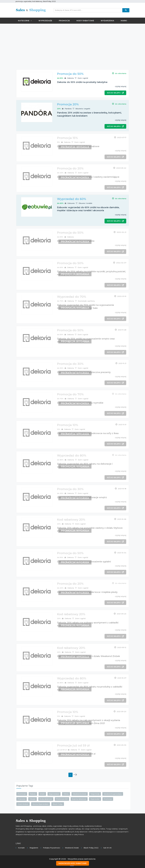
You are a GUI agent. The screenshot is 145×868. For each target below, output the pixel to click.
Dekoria (70, 78)
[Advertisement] (73, 43)
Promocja (108, 799)
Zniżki (42, 794)
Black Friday (58, 804)
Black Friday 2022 (91, 848)
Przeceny (22, 799)
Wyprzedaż (95, 799)
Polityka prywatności (52, 848)
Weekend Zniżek (72, 848)
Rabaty (33, 794)
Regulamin (34, 848)
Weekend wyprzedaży (113, 794)
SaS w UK (107, 848)
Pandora (68, 109)
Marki (124, 21)
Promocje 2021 (62, 799)
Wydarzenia (107, 21)
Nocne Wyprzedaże (41, 804)
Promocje (64, 21)
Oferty (66, 794)
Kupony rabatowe (79, 799)
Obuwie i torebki (85, 203)
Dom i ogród (83, 78)
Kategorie (25, 21)
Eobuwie (71, 203)
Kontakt (21, 848)
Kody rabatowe (85, 21)
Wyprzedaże (45, 21)
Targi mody (95, 794)
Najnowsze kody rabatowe (72, 863)
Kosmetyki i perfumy (86, 301)
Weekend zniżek (80, 794)
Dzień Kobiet (23, 804)
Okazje (33, 799)
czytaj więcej (121, 86)
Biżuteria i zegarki (83, 109)
